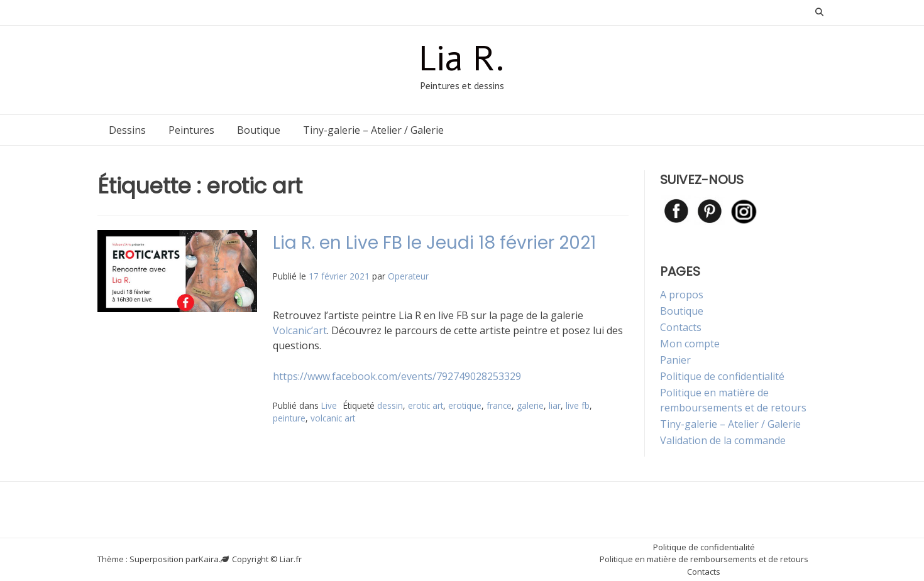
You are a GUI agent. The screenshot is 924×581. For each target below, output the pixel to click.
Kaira (209, 559)
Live (329, 405)
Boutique (259, 130)
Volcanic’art (300, 330)
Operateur (408, 276)
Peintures (191, 130)
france (499, 405)
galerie (530, 405)
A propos (682, 295)
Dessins (127, 130)
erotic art (426, 405)
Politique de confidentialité (722, 376)
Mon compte (690, 344)
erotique (465, 405)
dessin (390, 405)
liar (555, 405)
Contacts (681, 327)
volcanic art (333, 418)
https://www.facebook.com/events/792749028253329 (397, 376)
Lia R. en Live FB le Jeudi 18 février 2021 (434, 243)
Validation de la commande (723, 440)
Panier (675, 360)
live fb (578, 405)
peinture (289, 418)
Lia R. (462, 59)
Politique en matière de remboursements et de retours (704, 559)
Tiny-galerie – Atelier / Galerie (373, 130)
